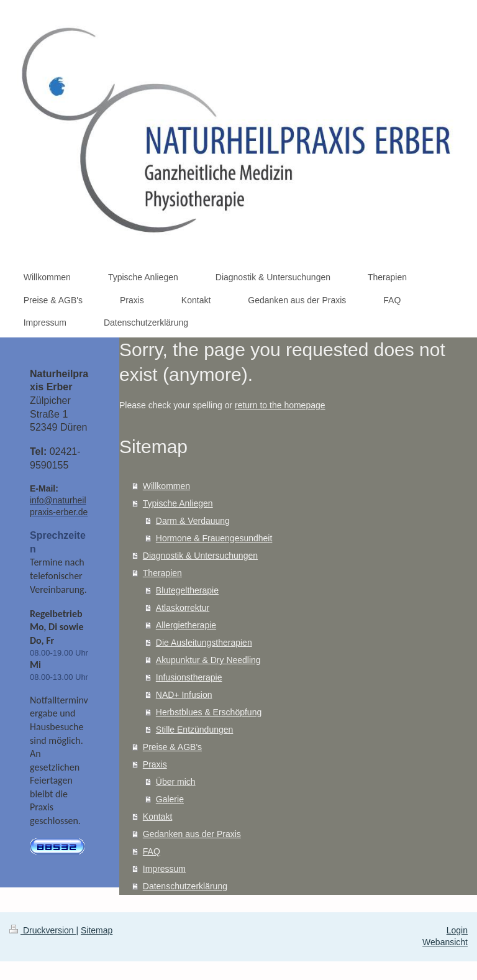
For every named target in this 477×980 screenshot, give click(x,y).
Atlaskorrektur (183, 608)
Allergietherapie (186, 625)
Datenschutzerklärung (185, 886)
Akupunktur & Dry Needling (208, 660)
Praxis (155, 764)
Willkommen (166, 486)
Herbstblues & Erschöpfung (209, 712)
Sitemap (97, 930)
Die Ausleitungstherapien (204, 643)
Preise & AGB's (172, 747)
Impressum (164, 869)
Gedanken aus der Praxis (192, 834)
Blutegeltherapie (187, 590)
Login (457, 930)
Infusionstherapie (189, 677)
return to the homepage (280, 405)
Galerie (170, 799)
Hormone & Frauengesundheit (214, 538)
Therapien (162, 573)
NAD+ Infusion (184, 695)
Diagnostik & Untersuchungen (200, 556)
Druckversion (43, 930)
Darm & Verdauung (193, 521)
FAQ (152, 851)
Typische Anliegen (178, 503)
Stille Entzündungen (195, 730)
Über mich (176, 782)
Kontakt (157, 817)
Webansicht (445, 942)
